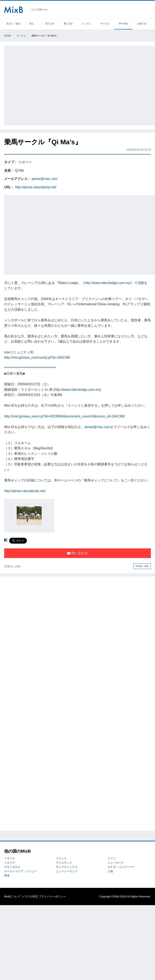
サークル (123, 24)
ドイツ (112, 858)
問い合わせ (77, 553)
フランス (61, 858)
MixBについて (12, 896)
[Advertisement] (40, 85)
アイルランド (64, 863)
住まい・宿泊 (13, 24)
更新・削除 (142, 566)
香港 (7, 875)
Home (8, 36)
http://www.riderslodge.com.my (77, 390)
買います (68, 24)
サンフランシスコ (67, 867)
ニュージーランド (67, 871)
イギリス (10, 858)
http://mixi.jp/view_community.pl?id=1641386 (37, 357)
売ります (50, 24)
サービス (105, 24)
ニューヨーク (116, 863)
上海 (110, 871)
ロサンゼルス (12, 867)
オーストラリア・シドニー (20, 871)
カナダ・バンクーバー (121, 867)
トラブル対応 (30, 896)
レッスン (87, 24)
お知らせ (142, 24)
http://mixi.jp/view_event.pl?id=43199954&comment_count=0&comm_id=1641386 (64, 416)
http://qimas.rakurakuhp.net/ (36, 187)
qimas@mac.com (45, 179)
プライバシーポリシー (52, 896)
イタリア (10, 863)
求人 (32, 24)
